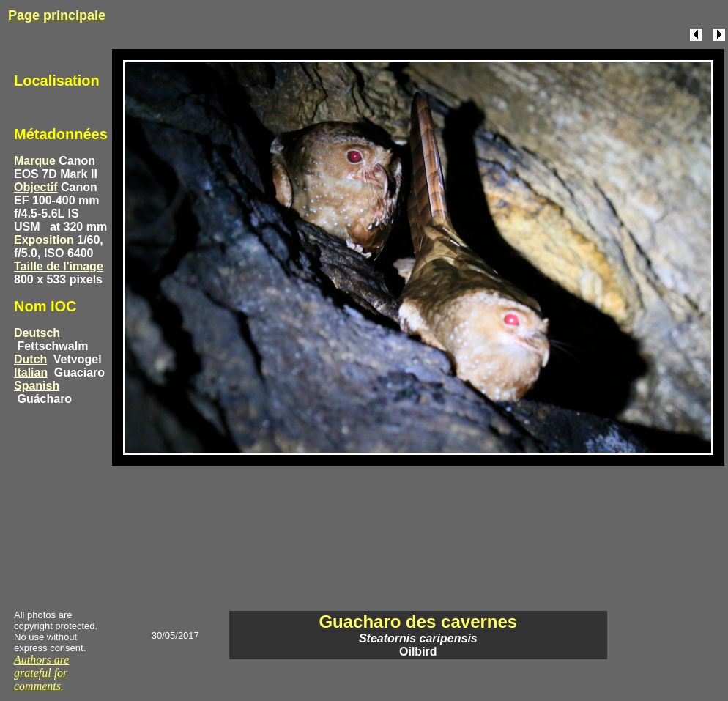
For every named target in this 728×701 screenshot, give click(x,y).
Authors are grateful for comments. (41, 673)
